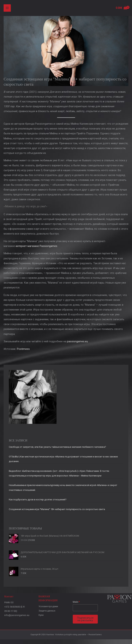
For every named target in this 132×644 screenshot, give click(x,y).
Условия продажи (48, 607)
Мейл (76, 603)
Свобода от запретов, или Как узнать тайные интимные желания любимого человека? (57, 448)
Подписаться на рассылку (85, 620)
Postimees (23, 350)
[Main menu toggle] (7, 8)
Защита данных (47, 612)
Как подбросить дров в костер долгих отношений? (38, 501)
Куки (41, 616)
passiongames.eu (77, 342)
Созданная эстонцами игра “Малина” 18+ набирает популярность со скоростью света (57, 510)
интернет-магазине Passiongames (36, 247)
